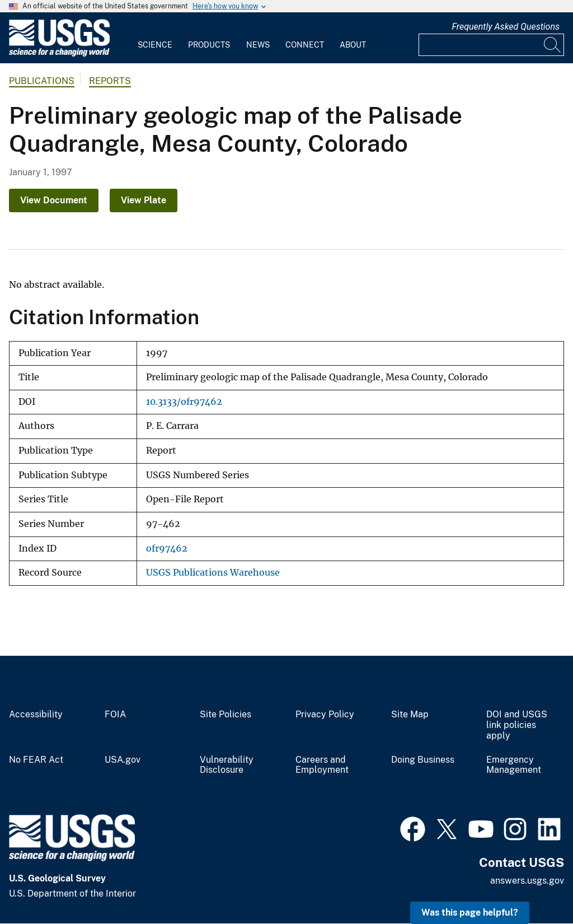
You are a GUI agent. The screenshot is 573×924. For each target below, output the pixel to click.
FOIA (115, 715)
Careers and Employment (322, 765)
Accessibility (36, 715)
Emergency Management (514, 765)
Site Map (410, 715)
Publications (42, 81)
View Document (54, 200)
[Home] (59, 54)
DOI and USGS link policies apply (517, 725)
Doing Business (423, 760)
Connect (305, 45)
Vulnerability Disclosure (227, 765)
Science (155, 45)
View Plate (144, 200)
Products (209, 45)
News (258, 45)
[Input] (491, 45)
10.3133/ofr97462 (184, 402)
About (353, 45)
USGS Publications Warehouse (213, 573)
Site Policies (226, 715)
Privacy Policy (325, 715)
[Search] (553, 45)
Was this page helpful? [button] (470, 913)
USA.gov (123, 760)
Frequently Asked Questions (506, 27)
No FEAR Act (36, 760)
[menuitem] (155, 38)
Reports (110, 81)
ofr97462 (167, 549)
